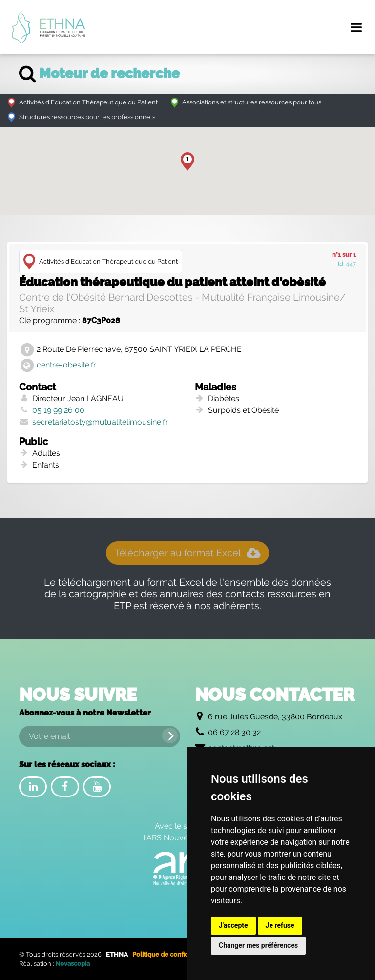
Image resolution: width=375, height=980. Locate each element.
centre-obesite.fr (66, 365)
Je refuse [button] (280, 925)
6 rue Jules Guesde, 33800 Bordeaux (275, 717)
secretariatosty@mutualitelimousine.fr (100, 422)
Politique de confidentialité (173, 954)
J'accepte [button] (233, 925)
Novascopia (73, 964)
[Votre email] (100, 736)
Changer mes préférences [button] (258, 945)
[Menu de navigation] (356, 27)
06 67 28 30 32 (234, 732)
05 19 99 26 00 (58, 410)
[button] (187, 162)
